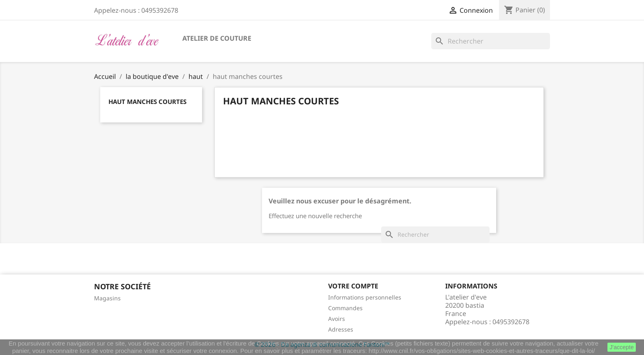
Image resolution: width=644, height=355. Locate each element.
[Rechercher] (491, 41)
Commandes (345, 308)
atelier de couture (217, 38)
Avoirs (337, 319)
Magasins (107, 298)
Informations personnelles (365, 297)
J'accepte (622, 347)
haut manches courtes (147, 101)
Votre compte (353, 286)
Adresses (341, 329)
